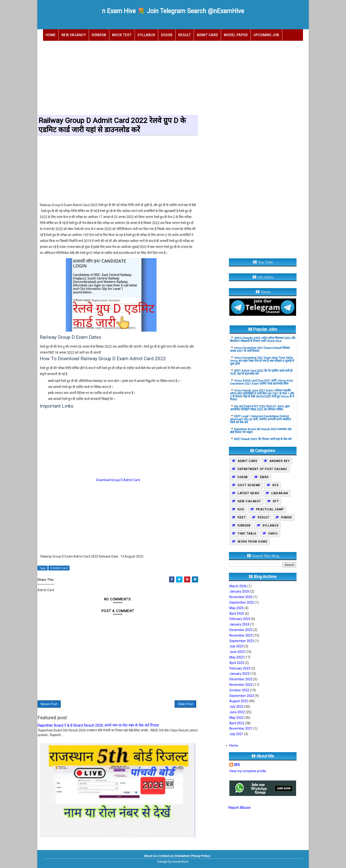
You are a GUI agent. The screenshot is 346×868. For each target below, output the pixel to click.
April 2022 (237, 723)
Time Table (247, 534)
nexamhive (180, 862)
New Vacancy (74, 35)
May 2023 (236, 657)
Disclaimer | (183, 856)
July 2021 (236, 734)
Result (185, 35)
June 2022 (237, 712)
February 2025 (240, 619)
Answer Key (280, 461)
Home (51, 35)
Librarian (280, 493)
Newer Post (49, 704)
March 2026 (238, 586)
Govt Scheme (249, 485)
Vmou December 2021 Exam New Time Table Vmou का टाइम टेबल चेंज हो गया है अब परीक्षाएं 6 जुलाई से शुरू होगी (262, 361)
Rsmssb (244, 526)
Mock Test (122, 35)
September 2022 (242, 696)
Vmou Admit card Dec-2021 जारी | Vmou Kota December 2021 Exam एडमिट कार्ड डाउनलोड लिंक (261, 382)
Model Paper (236, 35)
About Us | (151, 856)
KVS (275, 485)
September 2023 (242, 641)
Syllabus (146, 35)
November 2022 (241, 685)
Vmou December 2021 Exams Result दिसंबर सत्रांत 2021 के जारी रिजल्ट (260, 349)
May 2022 (236, 718)
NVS (241, 509)
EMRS (264, 477)
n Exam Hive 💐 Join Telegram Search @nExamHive (173, 11)
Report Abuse (239, 808)
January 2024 (239, 624)
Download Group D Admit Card (118, 480)
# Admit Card (59, 568)
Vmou (273, 534)
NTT (276, 501)
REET (242, 517)
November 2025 (241, 597)
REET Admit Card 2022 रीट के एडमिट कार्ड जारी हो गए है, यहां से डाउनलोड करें (261, 372)
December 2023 (241, 630)
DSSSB (167, 35)
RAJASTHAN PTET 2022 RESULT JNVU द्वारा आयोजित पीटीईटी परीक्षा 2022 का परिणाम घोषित (260, 408)
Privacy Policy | (201, 856)
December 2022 (241, 679)
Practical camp (270, 509)
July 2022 (236, 707)
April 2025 (237, 614)
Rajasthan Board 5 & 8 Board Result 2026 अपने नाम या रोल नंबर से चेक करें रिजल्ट (98, 725)
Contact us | (167, 856)
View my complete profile (248, 771)
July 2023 (236, 646)
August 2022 (239, 701)
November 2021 (241, 728)
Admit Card (207, 35)
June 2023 (237, 652)
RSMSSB (99, 35)
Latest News (248, 493)
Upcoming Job (266, 35)
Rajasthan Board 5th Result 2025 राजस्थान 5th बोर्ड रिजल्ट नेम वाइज (261, 431)
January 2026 (239, 591)
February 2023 (240, 668)
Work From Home (252, 542)
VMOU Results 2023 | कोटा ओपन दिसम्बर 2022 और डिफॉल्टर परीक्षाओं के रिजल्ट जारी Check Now (263, 339)
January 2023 (239, 674)
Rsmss (287, 517)
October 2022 (239, 690)
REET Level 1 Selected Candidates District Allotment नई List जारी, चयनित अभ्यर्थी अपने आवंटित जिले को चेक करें (260, 419)
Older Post (185, 704)
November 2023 (241, 635)
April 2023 (237, 663)
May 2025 (236, 608)
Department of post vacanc (262, 469)
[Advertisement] (173, 76)
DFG (237, 765)
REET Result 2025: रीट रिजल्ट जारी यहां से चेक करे (263, 439)
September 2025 (242, 602)
